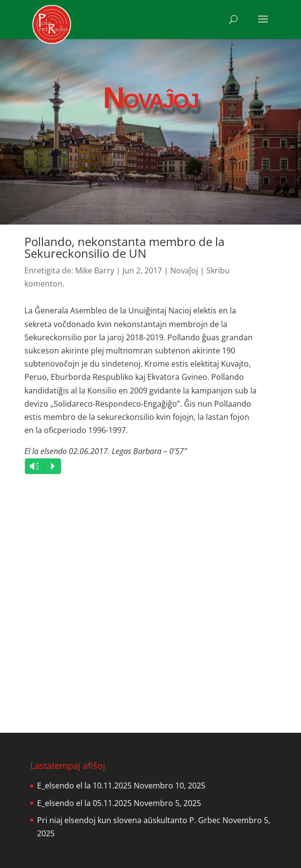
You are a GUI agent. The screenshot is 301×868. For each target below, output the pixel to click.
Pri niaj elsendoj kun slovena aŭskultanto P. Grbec (129, 820)
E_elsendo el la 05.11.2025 (84, 803)
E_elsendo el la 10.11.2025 (84, 785)
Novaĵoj (184, 270)
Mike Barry (95, 270)
